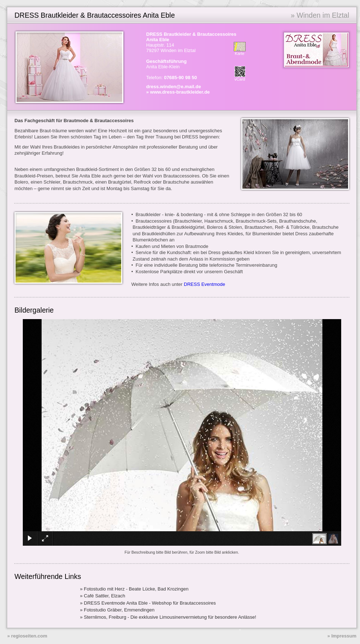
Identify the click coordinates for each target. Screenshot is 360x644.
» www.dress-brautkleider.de (178, 92)
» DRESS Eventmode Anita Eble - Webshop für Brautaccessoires (148, 603)
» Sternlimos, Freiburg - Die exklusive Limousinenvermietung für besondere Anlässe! (168, 617)
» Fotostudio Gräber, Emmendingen (117, 610)
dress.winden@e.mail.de (173, 87)
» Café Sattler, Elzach (103, 596)
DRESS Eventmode (204, 284)
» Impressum (342, 636)
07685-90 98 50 (180, 78)
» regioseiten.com (27, 636)
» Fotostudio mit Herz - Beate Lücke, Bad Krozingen (134, 589)
